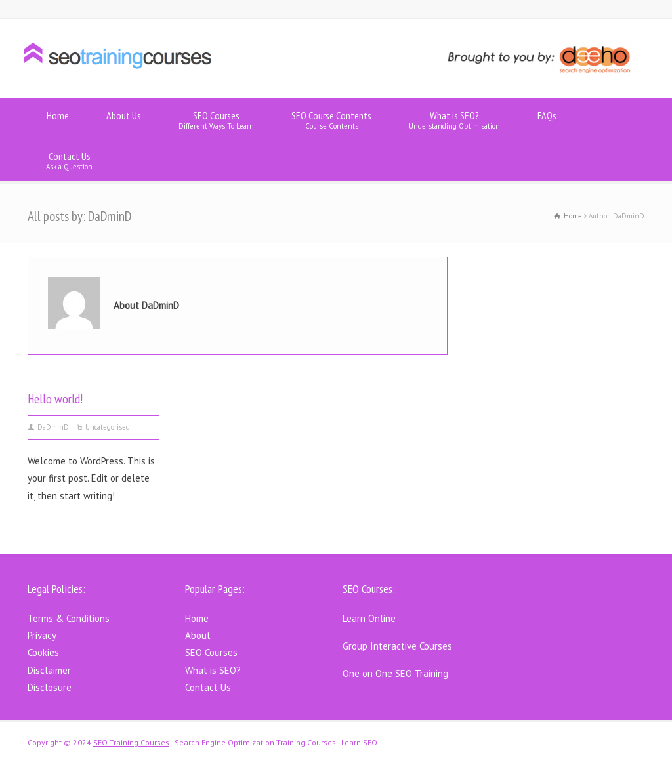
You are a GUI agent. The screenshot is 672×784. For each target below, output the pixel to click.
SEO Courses (216, 120)
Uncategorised (108, 427)
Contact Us (69, 160)
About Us (124, 120)
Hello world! (55, 399)
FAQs (547, 120)
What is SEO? (454, 120)
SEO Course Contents (331, 120)
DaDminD (53, 427)
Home (58, 120)
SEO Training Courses (131, 742)
